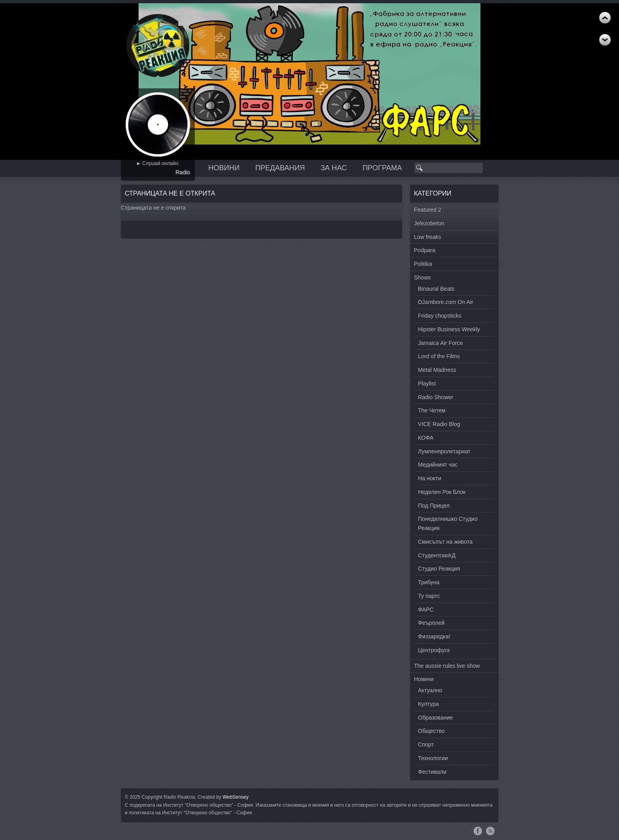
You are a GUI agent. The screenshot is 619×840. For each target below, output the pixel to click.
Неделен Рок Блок (442, 492)
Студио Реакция (439, 569)
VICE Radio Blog (439, 424)
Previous (605, 40)
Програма (382, 168)
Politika (423, 264)
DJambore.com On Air (446, 302)
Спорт (426, 744)
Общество (432, 731)
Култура (429, 704)
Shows (423, 277)
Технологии (433, 758)
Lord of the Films (439, 356)
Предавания (280, 168)
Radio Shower (436, 397)
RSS (490, 831)
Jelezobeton (429, 223)
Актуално (430, 690)
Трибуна (429, 582)
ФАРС (426, 610)
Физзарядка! (434, 636)
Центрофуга (434, 650)
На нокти (430, 478)
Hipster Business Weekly (449, 329)
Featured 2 (428, 210)
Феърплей (431, 623)
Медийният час (438, 465)
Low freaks (428, 237)
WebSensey (235, 797)
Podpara (425, 250)
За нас (334, 168)
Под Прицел (434, 506)
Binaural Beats (436, 289)
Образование (436, 718)
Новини (224, 168)
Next (605, 18)
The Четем (432, 410)
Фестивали (432, 772)
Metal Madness (437, 370)
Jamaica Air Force (441, 343)
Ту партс (429, 596)
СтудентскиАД (437, 555)
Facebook (478, 831)
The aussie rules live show (447, 666)
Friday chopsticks (440, 316)
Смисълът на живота (445, 542)
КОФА (426, 438)
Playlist (427, 383)
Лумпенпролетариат (444, 451)
